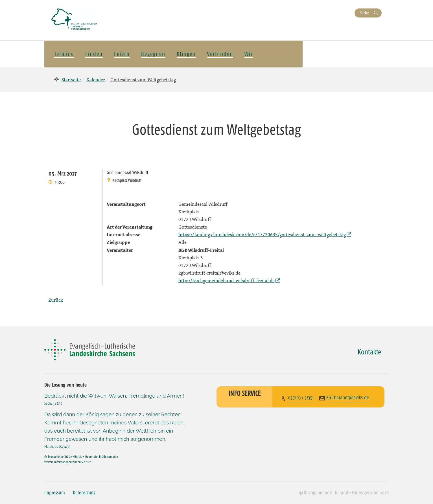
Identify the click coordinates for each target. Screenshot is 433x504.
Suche (365, 13)
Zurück (56, 300)
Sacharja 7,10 (53, 403)
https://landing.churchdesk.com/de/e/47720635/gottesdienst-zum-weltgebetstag (262, 235)
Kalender (96, 80)
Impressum (55, 493)
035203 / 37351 (301, 398)
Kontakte (369, 352)
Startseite (71, 80)
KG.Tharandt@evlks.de (348, 398)
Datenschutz (84, 493)
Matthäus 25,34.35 (57, 446)
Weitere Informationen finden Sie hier (67, 462)
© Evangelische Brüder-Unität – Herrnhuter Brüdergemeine (81, 456)
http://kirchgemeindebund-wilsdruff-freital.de (227, 281)
